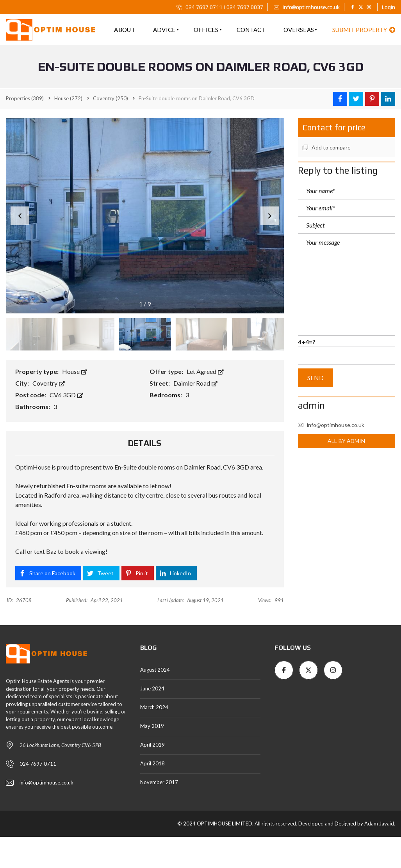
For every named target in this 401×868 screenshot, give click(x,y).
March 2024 (154, 707)
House (75, 371)
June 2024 (152, 688)
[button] (270, 216)
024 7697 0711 (38, 764)
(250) (110, 98)
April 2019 (152, 745)
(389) (25, 98)
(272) (68, 98)
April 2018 (152, 763)
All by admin (346, 441)
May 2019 (152, 726)
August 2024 (155, 670)
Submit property (364, 30)
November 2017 (159, 782)
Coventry (49, 383)
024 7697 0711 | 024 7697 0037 (220, 7)
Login (389, 7)
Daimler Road (195, 383)
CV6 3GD (66, 395)
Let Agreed (205, 371)
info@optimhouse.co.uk (307, 7)
